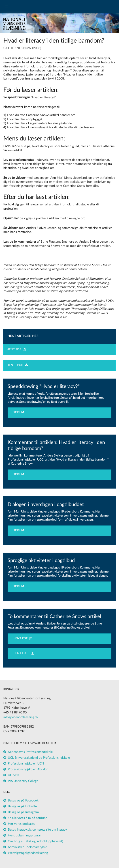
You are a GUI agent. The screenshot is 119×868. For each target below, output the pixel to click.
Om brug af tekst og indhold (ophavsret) (35, 841)
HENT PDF (16, 349)
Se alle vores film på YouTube (28, 818)
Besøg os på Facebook (23, 801)
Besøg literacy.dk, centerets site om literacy (37, 830)
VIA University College (23, 781)
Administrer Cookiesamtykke (27, 847)
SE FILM (20, 412)
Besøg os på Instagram (23, 812)
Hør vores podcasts (21, 824)
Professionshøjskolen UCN (26, 764)
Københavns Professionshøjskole (30, 752)
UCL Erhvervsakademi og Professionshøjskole (39, 758)
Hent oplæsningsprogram (25, 836)
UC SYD (14, 775)
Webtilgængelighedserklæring (28, 853)
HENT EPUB (17, 365)
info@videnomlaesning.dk (21, 717)
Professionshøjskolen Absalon (28, 769)
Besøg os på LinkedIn (22, 806)
